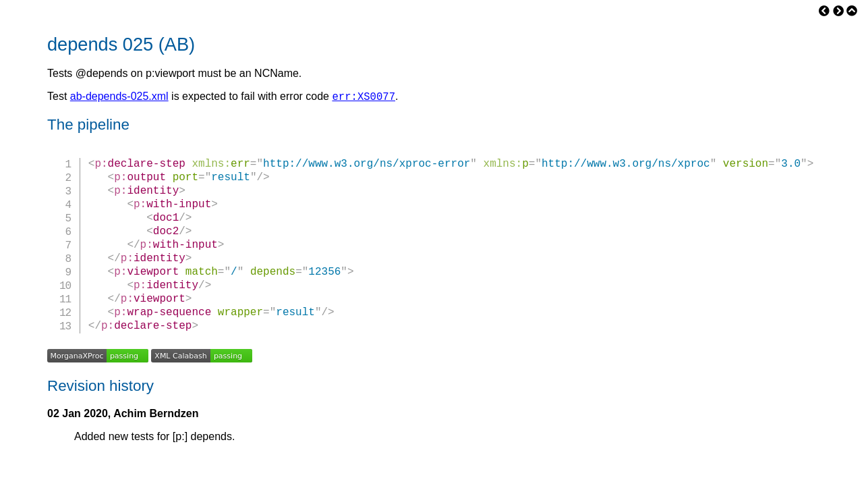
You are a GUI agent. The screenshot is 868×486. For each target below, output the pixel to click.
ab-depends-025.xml (119, 98)
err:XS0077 (364, 98)
